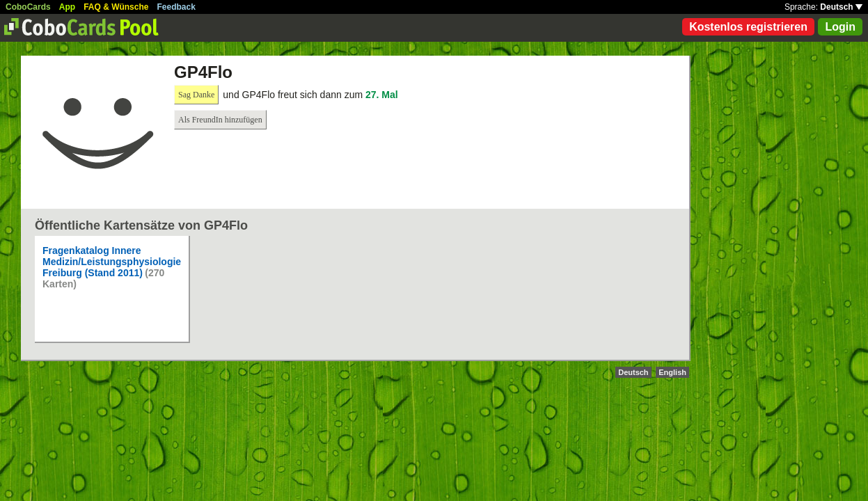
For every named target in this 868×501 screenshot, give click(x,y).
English (672, 372)
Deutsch (841, 7)
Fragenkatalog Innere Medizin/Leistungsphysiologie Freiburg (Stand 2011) (112, 262)
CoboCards (28, 7)
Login (840, 27)
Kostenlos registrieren (748, 27)
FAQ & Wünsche (116, 7)
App (67, 7)
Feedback (176, 7)
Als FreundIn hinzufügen (220, 120)
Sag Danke (196, 95)
